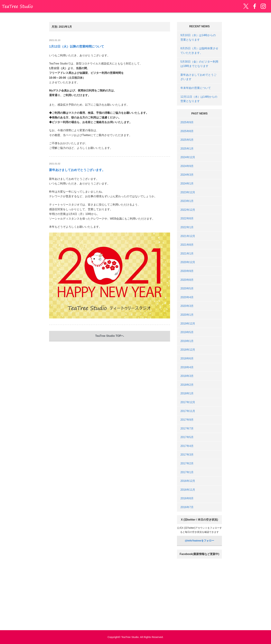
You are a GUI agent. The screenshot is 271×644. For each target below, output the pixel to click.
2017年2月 (187, 463)
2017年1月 (187, 472)
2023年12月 (188, 192)
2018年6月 (187, 358)
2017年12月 (188, 402)
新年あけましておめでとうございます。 (77, 170)
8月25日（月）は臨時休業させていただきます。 (199, 51)
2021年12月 (188, 236)
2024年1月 (187, 184)
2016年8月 (187, 498)
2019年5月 (187, 332)
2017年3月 (187, 455)
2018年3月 (187, 376)
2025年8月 (187, 131)
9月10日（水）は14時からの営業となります (198, 37)
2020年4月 (187, 297)
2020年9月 (187, 271)
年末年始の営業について (196, 88)
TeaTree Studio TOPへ (110, 336)
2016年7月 (187, 507)
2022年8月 (187, 218)
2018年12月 (188, 350)
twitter (246, 6)
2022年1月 (187, 227)
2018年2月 (187, 385)
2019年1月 (187, 341)
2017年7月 (187, 428)
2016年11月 (188, 490)
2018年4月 (187, 367)
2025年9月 (187, 122)
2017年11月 (188, 411)
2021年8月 (187, 245)
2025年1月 (187, 149)
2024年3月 (187, 175)
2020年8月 (187, 280)
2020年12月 (188, 262)
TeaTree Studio (17, 6)
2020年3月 (187, 306)
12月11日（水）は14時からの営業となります (199, 99)
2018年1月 (187, 393)
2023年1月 (187, 201)
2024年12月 (188, 157)
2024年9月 (187, 166)
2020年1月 (187, 315)
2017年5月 (187, 437)
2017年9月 (187, 420)
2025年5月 (187, 140)
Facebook (255, 6)
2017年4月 (187, 446)
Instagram (263, 6)
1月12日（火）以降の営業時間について (77, 47)
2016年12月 (188, 481)
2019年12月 (188, 324)
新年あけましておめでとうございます (198, 77)
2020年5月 (187, 288)
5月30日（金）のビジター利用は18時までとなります (199, 64)
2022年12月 (188, 210)
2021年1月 (187, 254)
